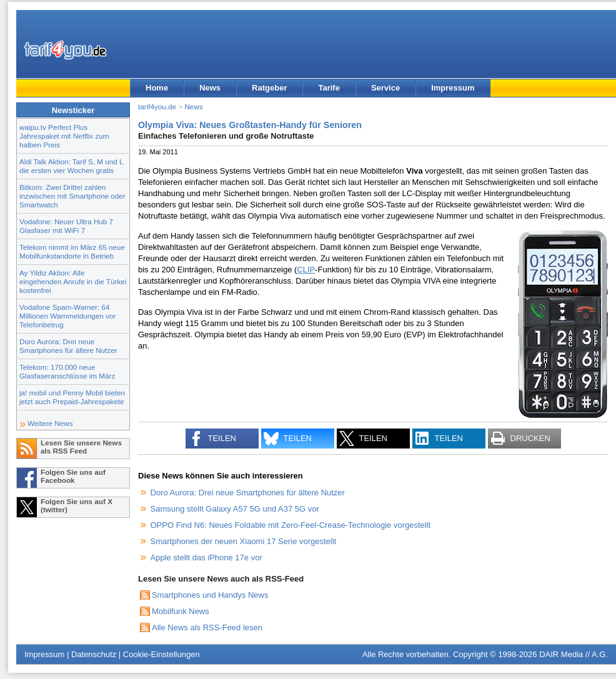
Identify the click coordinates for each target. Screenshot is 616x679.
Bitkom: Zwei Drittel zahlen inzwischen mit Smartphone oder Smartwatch (72, 196)
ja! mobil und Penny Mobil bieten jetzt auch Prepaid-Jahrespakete (72, 397)
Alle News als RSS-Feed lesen (207, 627)
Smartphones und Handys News (210, 595)
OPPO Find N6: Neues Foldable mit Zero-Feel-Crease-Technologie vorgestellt (291, 525)
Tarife (329, 88)
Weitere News (50, 423)
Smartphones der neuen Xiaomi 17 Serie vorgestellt (244, 541)
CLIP (306, 270)
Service (385, 88)
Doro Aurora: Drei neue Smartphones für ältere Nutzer (68, 346)
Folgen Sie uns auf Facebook (73, 476)
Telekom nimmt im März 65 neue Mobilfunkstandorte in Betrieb (72, 251)
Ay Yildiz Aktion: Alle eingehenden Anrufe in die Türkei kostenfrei (73, 281)
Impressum (453, 88)
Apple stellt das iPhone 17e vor (206, 558)
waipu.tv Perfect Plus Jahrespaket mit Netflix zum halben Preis (64, 136)
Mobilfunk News (181, 611)
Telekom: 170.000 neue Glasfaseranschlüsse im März (67, 371)
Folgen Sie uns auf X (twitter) (77, 505)
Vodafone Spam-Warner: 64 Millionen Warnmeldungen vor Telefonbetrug (67, 316)
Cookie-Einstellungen (161, 654)
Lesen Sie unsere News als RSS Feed (81, 447)
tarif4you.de (157, 107)
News (210, 88)
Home (157, 88)
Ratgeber (269, 88)
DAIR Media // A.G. (574, 654)
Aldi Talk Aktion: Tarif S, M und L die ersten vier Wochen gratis (71, 166)
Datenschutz (94, 654)
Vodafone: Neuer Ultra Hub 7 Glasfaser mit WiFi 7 (66, 226)
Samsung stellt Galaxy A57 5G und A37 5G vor (235, 509)
